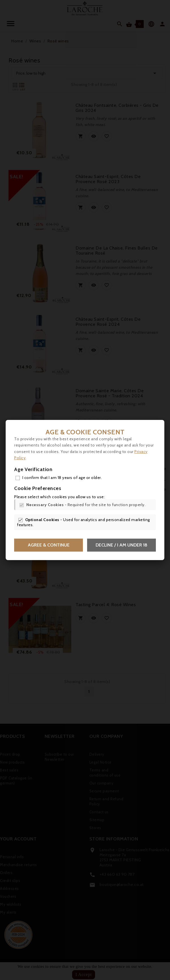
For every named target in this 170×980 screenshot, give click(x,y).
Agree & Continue (49, 545)
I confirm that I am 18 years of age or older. (62, 478)
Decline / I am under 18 (121, 545)
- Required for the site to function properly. (86, 505)
